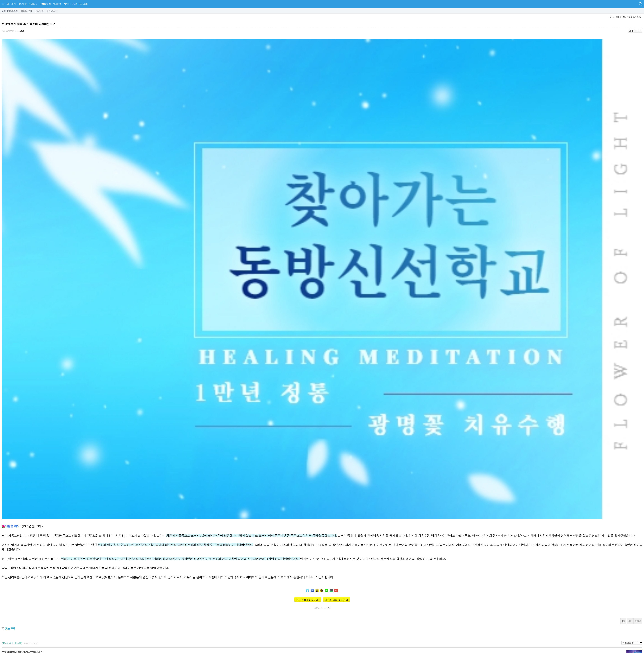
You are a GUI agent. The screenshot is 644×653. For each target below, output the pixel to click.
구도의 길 (39, 11)
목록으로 (638, 621)
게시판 (67, 4)
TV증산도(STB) (80, 4)
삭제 (630, 621)
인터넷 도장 (52, 11)
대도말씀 (22, 4)
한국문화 (57, 4)
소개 (14, 4)
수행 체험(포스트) (10, 11)
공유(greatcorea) (320, 608)
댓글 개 (10, 628)
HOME (611, 17)
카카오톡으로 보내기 (308, 600)
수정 (623, 621)
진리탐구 (33, 4)
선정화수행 (45, 4)
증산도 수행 (26, 11)
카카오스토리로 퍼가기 (336, 600)
